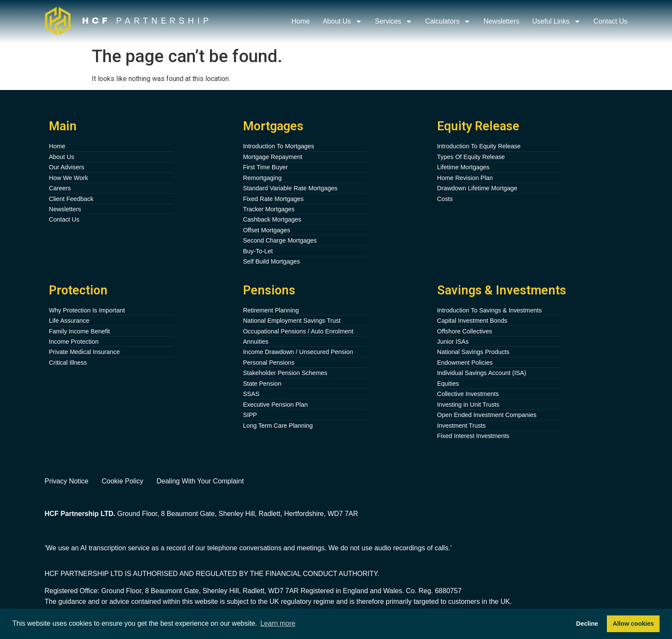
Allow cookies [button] (633, 624)
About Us (342, 21)
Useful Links (556, 21)
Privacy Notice (66, 481)
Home (301, 21)
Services (394, 21)
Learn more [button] (278, 623)
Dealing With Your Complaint (200, 481)
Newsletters (501, 21)
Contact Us (610, 21)
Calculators (448, 21)
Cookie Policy (122, 481)
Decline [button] (587, 624)
